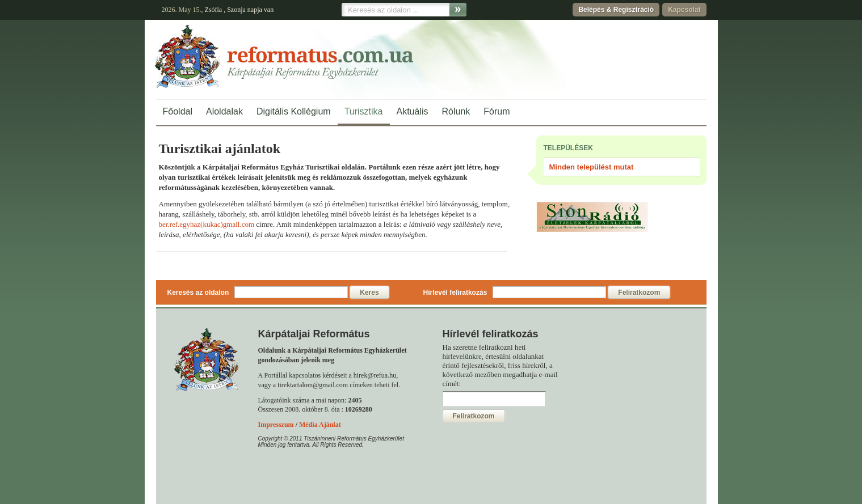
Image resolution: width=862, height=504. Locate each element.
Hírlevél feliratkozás (455, 293)
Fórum (497, 111)
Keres (369, 293)
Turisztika (364, 111)
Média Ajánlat (320, 425)
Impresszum (276, 425)
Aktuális (413, 111)
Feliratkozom (639, 293)
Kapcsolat (684, 10)
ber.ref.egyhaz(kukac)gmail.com (207, 224)
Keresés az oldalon (198, 293)
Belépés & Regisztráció (616, 10)
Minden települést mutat (592, 167)
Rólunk (456, 111)
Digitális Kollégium (294, 111)
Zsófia (214, 10)
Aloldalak (224, 111)
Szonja (236, 10)
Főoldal (178, 111)
